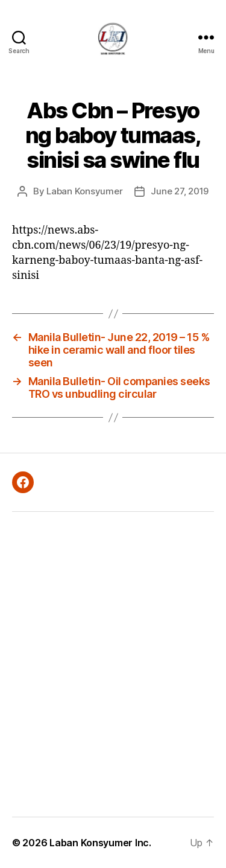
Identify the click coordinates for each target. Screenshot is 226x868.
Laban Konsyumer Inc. (100, 843)
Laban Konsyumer (84, 191)
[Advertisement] (113, 664)
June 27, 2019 (180, 191)
